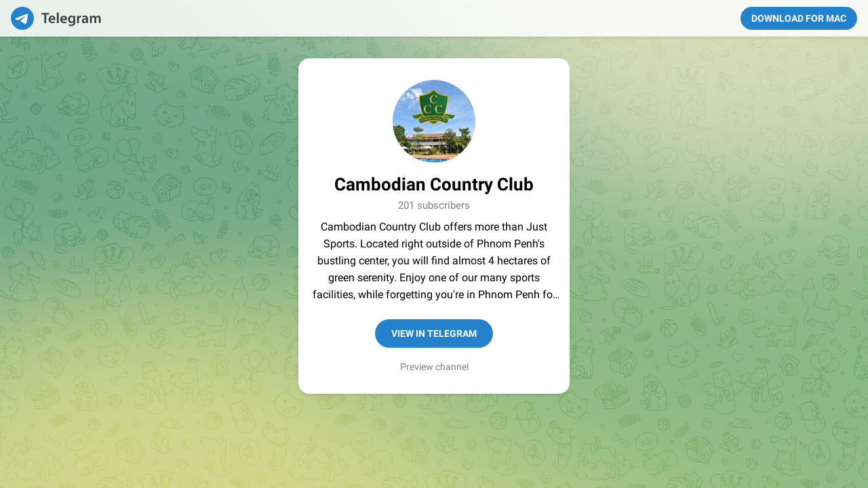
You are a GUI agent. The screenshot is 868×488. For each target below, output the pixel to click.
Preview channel (434, 367)
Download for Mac (799, 18)
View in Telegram (434, 333)
